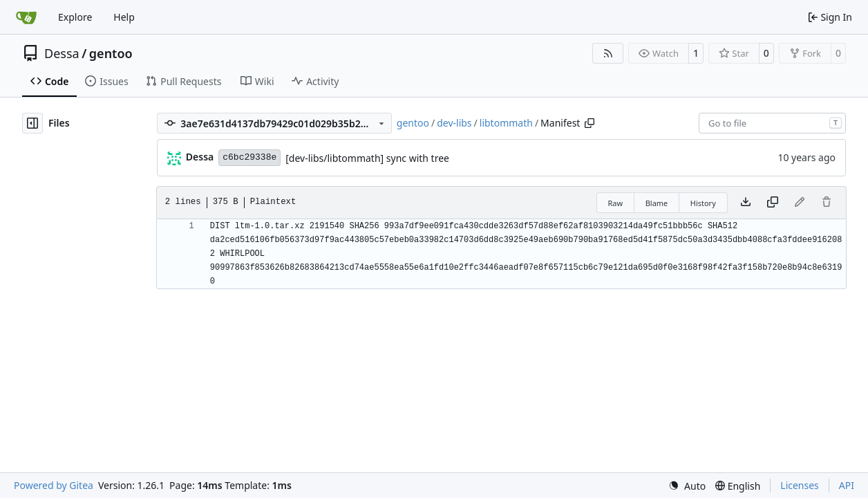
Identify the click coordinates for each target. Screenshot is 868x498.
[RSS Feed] (608, 53)
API (847, 485)
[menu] (687, 486)
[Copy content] (773, 203)
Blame (657, 203)
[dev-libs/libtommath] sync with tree (367, 158)
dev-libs (454, 123)
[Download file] (746, 203)
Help (124, 17)
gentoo (111, 53)
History (703, 203)
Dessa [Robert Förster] (200, 157)
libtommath (506, 123)
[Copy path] (589, 123)
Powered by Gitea (54, 485)
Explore (75, 17)
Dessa (62, 53)
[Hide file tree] (32, 123)
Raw (616, 203)
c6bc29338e (249, 157)
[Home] (26, 17)
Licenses (800, 485)
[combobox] (772, 123)
